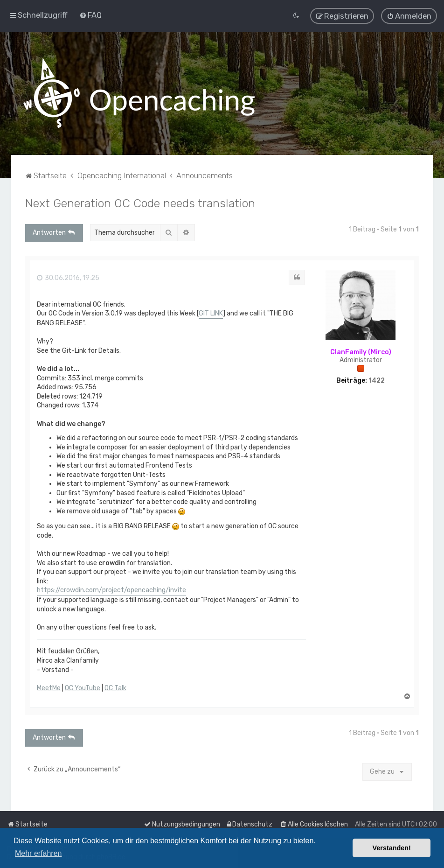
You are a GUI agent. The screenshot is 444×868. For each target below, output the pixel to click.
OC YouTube (83, 687)
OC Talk (115, 687)
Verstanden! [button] (392, 848)
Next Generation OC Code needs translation (140, 202)
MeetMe (49, 687)
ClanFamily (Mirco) (361, 351)
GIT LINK (211, 312)
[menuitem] (90, 14)
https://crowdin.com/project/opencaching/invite (111, 589)
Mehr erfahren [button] (38, 853)
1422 (377, 380)
